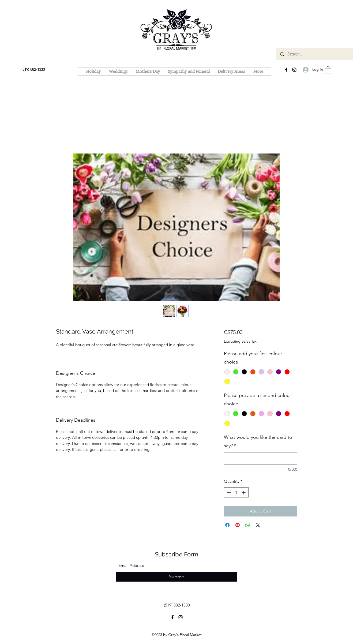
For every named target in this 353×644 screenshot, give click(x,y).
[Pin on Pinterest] (238, 525)
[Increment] (244, 493)
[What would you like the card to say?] (260, 458)
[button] (328, 70)
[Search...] (317, 54)
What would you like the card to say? (258, 441)
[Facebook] (286, 70)
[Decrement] (228, 493)
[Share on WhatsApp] (248, 525)
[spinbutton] (236, 493)
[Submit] (176, 577)
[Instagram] (294, 70)
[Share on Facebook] (227, 525)
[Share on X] (258, 525)
